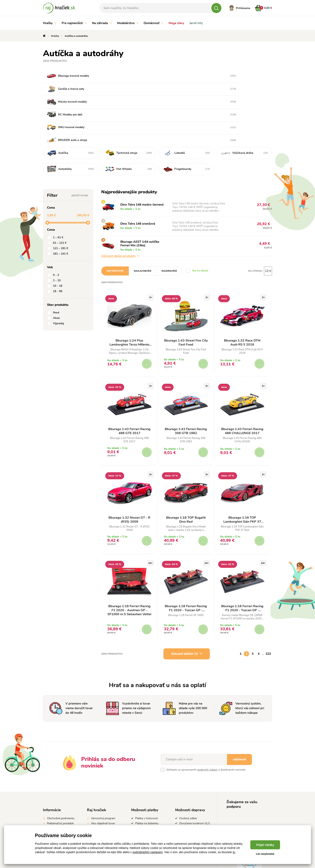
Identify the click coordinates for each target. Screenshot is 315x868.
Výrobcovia (98, 785)
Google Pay (142, 800)
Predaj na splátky (146, 785)
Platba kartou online (148, 795)
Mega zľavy (176, 23)
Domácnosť (153, 23)
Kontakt (96, 790)
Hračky (50, 23)
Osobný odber (188, 775)
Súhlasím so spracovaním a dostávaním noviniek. (206, 726)
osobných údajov (207, 726)
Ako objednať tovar (103, 780)
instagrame (250, 806)
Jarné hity (196, 23)
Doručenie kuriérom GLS (195, 780)
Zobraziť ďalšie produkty (120, 211)
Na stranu (255, 226)
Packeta (184, 804)
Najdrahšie (169, 226)
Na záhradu (102, 23)
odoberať (239, 716)
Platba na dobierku (147, 780)
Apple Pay (142, 805)
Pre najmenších (74, 23)
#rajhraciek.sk (250, 799)
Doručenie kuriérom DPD (195, 799)
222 (268, 610)
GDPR (51, 790)
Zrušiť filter (80, 151)
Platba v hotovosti (147, 775)
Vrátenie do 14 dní (58, 785)
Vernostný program (103, 775)
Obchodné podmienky (61, 775)
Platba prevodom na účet (151, 790)
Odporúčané (115, 226)
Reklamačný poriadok (60, 780)
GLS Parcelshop (189, 794)
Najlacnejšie (143, 226)
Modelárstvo (128, 23)
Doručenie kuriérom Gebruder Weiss (191, 787)
